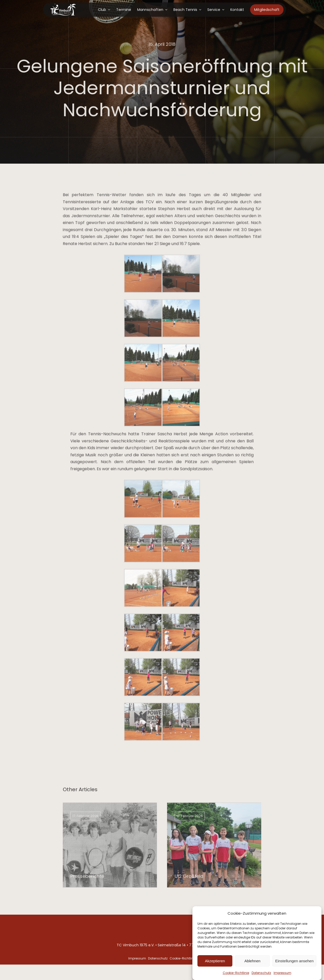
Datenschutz (261, 975)
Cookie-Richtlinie (236, 975)
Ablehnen (252, 963)
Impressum (282, 975)
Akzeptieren (215, 963)
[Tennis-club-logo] (63, 6)
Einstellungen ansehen (294, 963)
